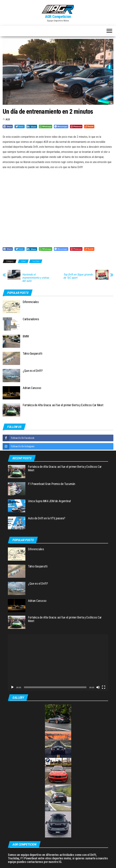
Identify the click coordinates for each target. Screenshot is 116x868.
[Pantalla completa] (104, 687)
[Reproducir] (12, 687)
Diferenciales (31, 302)
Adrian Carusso (32, 388)
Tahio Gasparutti (32, 353)
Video (23, 261)
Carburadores (31, 319)
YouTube (36, 261)
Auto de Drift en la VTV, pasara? (47, 518)
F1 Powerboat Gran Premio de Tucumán (52, 484)
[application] (58, 662)
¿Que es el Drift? (33, 371)
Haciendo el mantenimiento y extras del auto (36, 278)
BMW (26, 336)
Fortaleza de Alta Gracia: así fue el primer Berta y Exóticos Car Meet (63, 405)
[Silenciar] (98, 687)
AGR (8, 119)
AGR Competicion (58, 17)
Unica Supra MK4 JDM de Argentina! (49, 501)
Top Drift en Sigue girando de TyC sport (78, 276)
